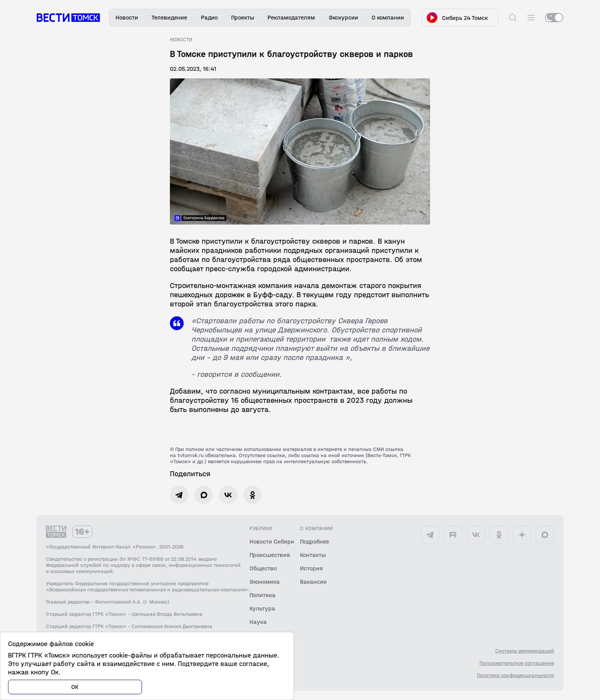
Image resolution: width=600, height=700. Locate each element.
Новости (127, 17)
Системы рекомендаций (525, 651)
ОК (75, 687)
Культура (262, 608)
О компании (388, 17)
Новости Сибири (272, 541)
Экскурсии (343, 17)
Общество (263, 568)
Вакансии (313, 582)
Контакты (313, 555)
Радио (209, 17)
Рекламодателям (291, 17)
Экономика (265, 582)
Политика (262, 595)
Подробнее (315, 541)
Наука (258, 622)
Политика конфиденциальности (515, 676)
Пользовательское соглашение (517, 663)
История (311, 568)
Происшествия (270, 555)
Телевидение (169, 17)
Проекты (243, 17)
